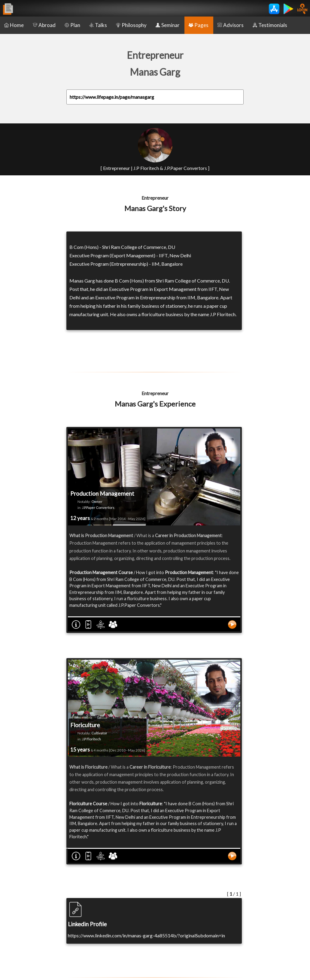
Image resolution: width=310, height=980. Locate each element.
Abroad (44, 25)
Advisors (231, 25)
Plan (72, 25)
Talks (98, 25)
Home (14, 25)
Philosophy (131, 25)
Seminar (168, 25)
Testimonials (270, 25)
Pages (199, 25)
